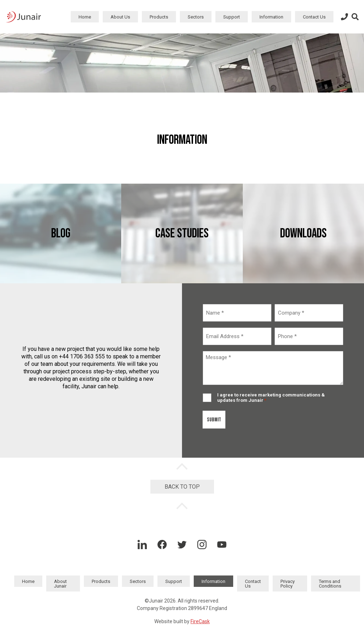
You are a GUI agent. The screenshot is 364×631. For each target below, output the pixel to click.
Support (232, 17)
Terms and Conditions (330, 584)
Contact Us (314, 17)
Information (271, 17)
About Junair (60, 584)
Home (85, 17)
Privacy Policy (288, 584)
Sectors (196, 17)
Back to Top (182, 487)
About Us (120, 17)
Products (159, 17)
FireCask (200, 621)
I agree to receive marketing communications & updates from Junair (271, 398)
